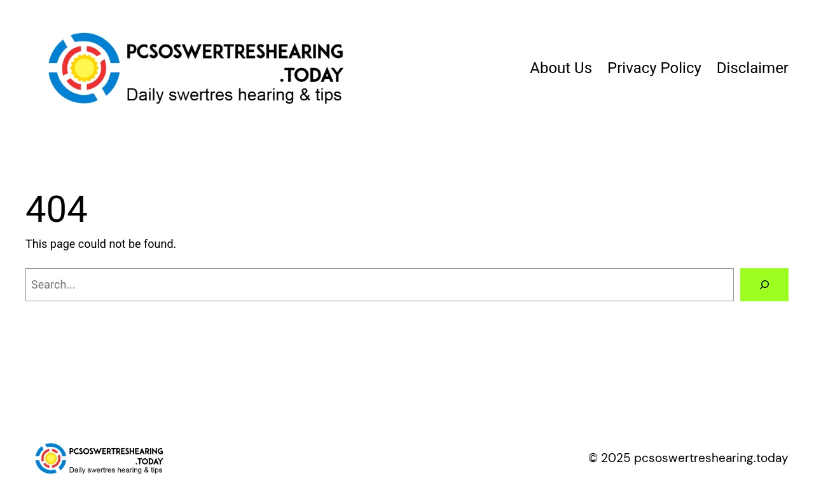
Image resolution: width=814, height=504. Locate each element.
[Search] (764, 285)
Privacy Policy (654, 68)
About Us (561, 68)
